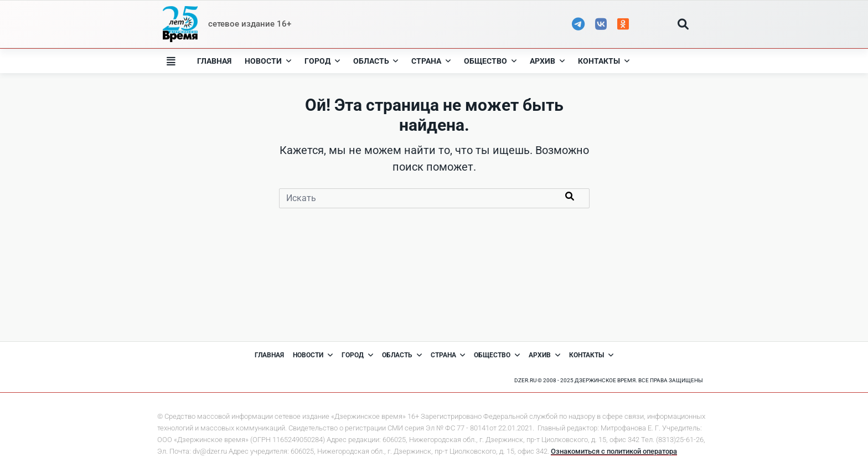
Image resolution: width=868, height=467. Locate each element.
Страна (431, 61)
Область (376, 61)
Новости (268, 61)
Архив (547, 61)
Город (322, 61)
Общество (490, 61)
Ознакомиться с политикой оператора (614, 451)
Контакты (604, 61)
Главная (214, 61)
